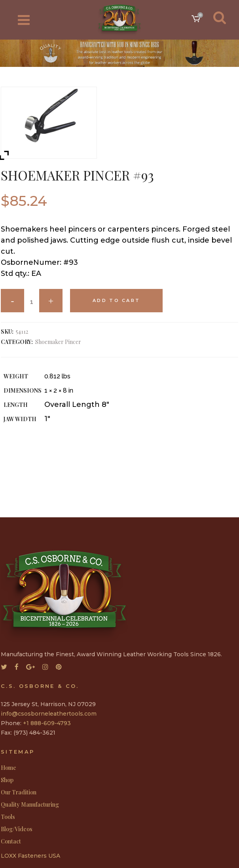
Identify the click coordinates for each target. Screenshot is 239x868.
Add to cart (116, 300)
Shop (7, 780)
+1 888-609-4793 (47, 723)
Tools (8, 817)
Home (9, 768)
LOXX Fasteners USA (30, 856)
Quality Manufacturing (30, 805)
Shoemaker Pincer (58, 342)
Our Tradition (19, 792)
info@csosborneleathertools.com (49, 714)
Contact (11, 841)
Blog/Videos (17, 829)
